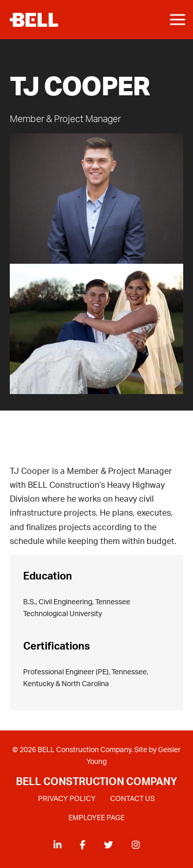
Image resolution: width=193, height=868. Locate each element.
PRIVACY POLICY (67, 799)
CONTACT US (133, 799)
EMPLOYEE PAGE (97, 818)
